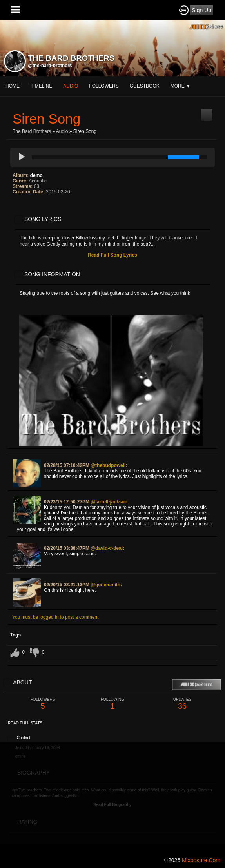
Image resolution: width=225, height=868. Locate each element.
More (181, 86)
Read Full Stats (25, 723)
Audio (62, 131)
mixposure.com (201, 860)
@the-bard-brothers (50, 66)
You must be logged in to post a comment (55, 617)
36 (182, 704)
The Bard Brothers (32, 131)
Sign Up (201, 10)
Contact (24, 738)
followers (104, 86)
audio (71, 86)
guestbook (145, 86)
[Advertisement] (112, 797)
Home (13, 86)
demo (36, 175)
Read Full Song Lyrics (112, 255)
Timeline (41, 86)
